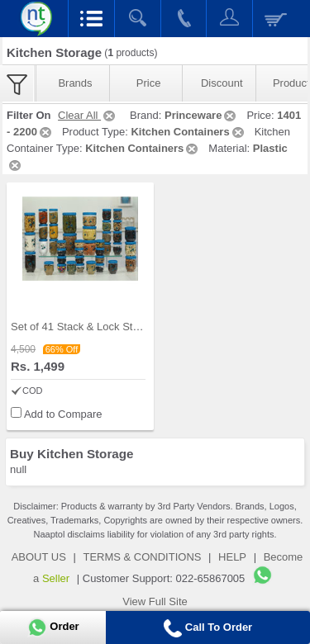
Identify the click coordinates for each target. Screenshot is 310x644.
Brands (75, 83)
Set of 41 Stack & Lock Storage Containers (113, 327)
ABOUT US (39, 557)
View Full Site (155, 601)
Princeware (201, 115)
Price (149, 83)
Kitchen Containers (188, 132)
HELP (232, 557)
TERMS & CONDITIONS (142, 557)
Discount (222, 83)
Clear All (88, 115)
